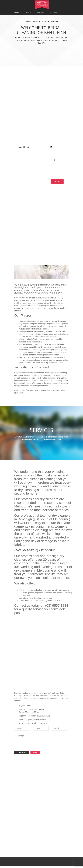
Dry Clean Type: (24, 170)
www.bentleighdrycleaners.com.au (32, 720)
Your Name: (22, 116)
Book (57, 181)
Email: (20, 126)
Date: (19, 142)
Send (35, 752)
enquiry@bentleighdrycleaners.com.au (34, 716)
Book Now (42, 54)
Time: (19, 155)
